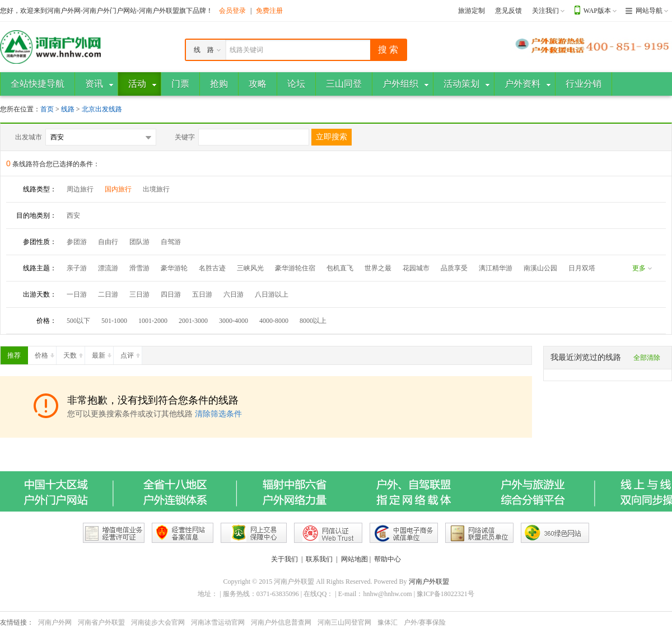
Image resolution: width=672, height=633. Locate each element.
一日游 (77, 294)
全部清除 (647, 358)
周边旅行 (80, 189)
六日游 (234, 294)
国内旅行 (118, 189)
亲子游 (77, 268)
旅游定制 (472, 11)
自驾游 (171, 242)
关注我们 (545, 11)
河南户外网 (55, 622)
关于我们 (284, 559)
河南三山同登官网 (344, 622)
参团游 (77, 242)
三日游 (139, 294)
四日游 (171, 294)
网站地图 (354, 559)
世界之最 (378, 268)
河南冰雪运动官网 (218, 622)
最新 (102, 353)
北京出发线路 (102, 109)
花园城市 (416, 268)
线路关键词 (246, 50)
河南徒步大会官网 (158, 622)
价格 (45, 353)
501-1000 (114, 321)
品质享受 (454, 268)
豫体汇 (388, 622)
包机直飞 (340, 268)
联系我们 (319, 559)
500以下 (78, 321)
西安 (73, 215)
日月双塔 (582, 268)
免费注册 (269, 11)
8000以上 (313, 321)
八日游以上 (272, 294)
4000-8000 (274, 321)
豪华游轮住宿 (295, 268)
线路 (69, 109)
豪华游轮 (174, 268)
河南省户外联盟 (101, 622)
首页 (47, 109)
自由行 (108, 242)
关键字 (185, 137)
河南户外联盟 (429, 582)
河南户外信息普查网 (281, 622)
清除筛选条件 (218, 414)
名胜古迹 (212, 268)
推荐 (17, 353)
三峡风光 (250, 268)
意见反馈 (508, 11)
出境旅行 (156, 189)
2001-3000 (193, 321)
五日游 (202, 294)
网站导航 (649, 11)
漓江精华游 (496, 268)
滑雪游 (139, 268)
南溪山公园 (540, 268)
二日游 (108, 294)
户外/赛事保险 (425, 622)
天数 (74, 353)
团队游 (139, 242)
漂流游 (108, 268)
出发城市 (29, 137)
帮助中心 (388, 559)
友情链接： (17, 622)
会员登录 (232, 11)
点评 (131, 353)
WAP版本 (597, 11)
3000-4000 (234, 321)
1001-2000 (153, 321)
